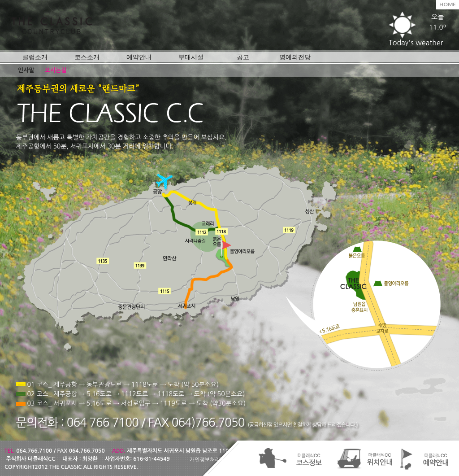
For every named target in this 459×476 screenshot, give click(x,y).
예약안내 (139, 57)
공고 (243, 57)
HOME (448, 4)
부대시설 (191, 57)
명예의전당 (295, 57)
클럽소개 (35, 57)
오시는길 (56, 70)
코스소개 (87, 57)
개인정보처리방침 (210, 460)
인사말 (26, 70)
